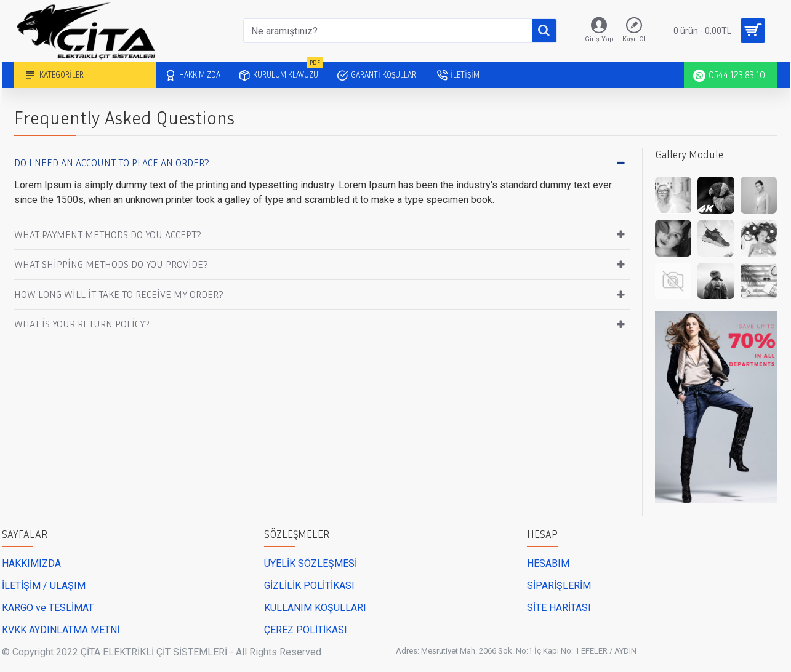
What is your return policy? (82, 324)
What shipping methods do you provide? (111, 264)
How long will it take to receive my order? (119, 294)
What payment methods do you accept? (108, 234)
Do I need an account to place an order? (112, 162)
